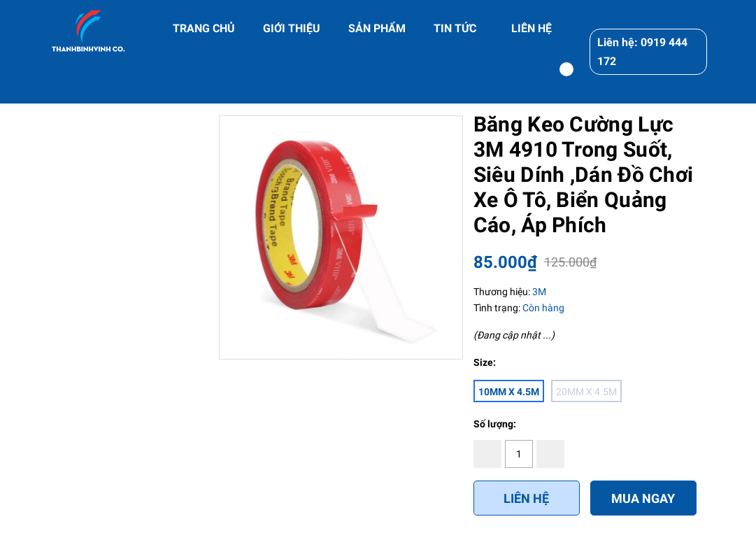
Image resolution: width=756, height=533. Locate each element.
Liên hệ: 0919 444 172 (642, 52)
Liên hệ (526, 498)
